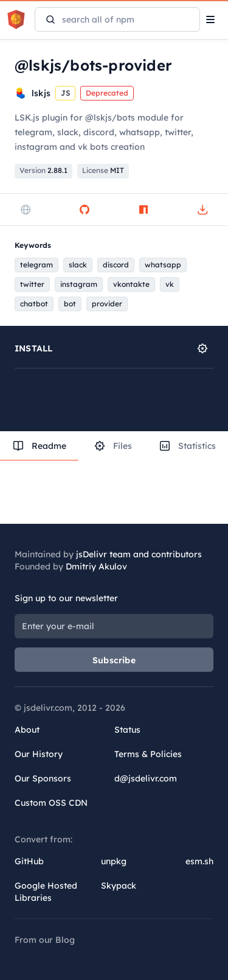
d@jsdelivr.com (146, 778)
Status (127, 730)
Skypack (119, 886)
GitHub (29, 861)
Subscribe (114, 660)
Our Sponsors (43, 778)
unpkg (114, 861)
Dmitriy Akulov (96, 566)
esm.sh (199, 861)
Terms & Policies (148, 754)
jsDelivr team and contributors (139, 554)
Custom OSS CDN (51, 803)
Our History (39, 754)
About (27, 730)
